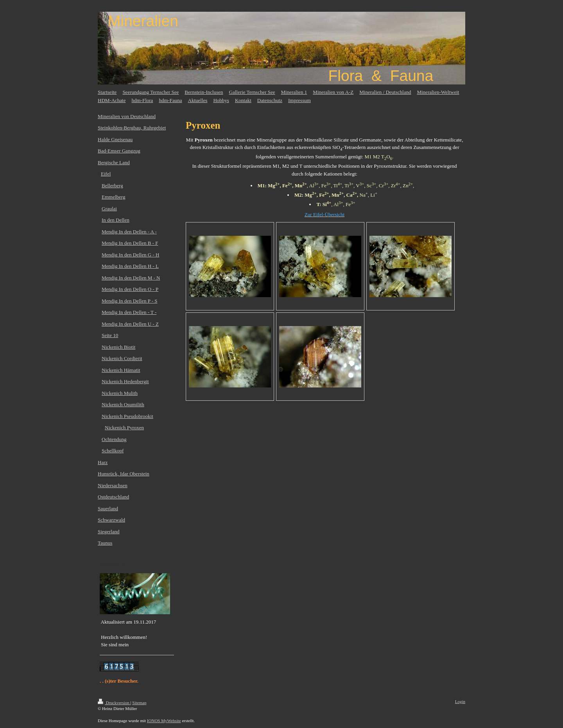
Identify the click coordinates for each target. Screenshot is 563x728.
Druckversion (114, 703)
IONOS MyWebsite (164, 721)
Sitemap (139, 703)
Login (460, 701)
